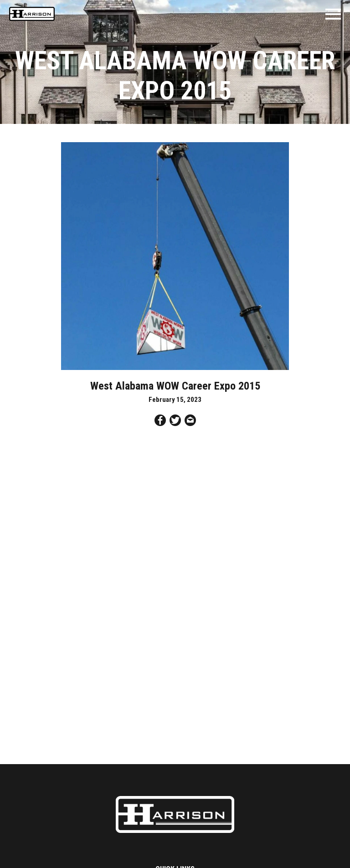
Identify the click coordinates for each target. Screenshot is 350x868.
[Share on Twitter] (175, 422)
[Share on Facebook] (160, 422)
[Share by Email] (190, 422)
